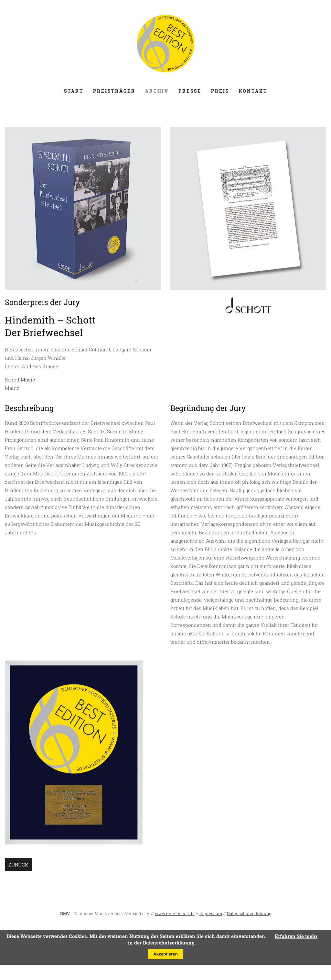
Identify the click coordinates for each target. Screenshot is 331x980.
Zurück (18, 867)
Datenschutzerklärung (249, 916)
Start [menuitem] (74, 93)
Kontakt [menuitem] (253, 93)
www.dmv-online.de (175, 916)
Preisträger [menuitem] (114, 93)
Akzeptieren (165, 957)
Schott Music (20, 382)
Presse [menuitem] (190, 93)
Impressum (211, 916)
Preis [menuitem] (220, 93)
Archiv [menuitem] (157, 93)
